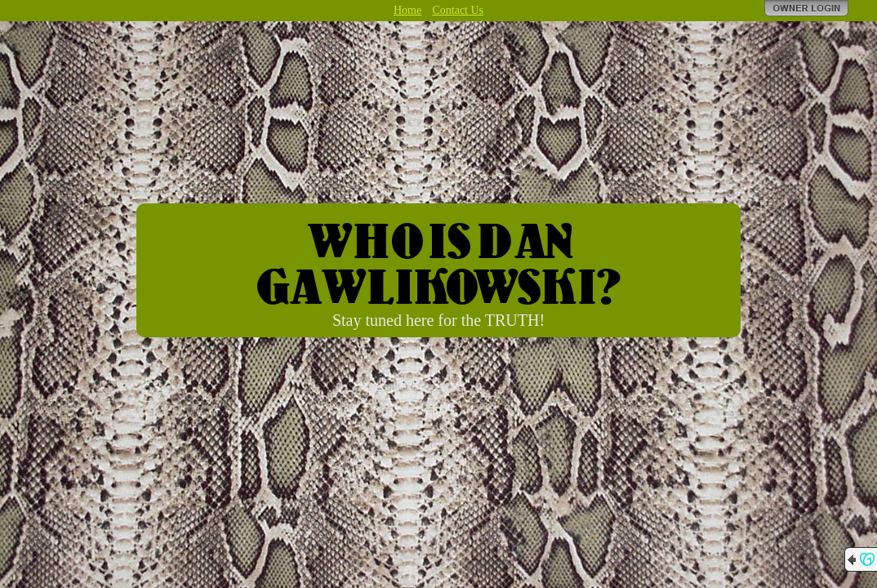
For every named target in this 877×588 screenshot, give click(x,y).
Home (407, 10)
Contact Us (458, 10)
